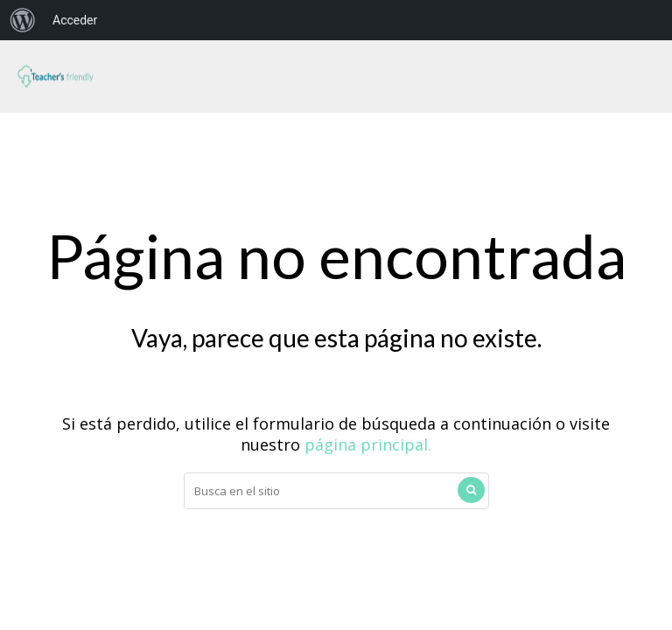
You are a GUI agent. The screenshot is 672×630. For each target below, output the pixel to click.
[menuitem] (23, 20)
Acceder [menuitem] (75, 20)
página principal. (368, 444)
